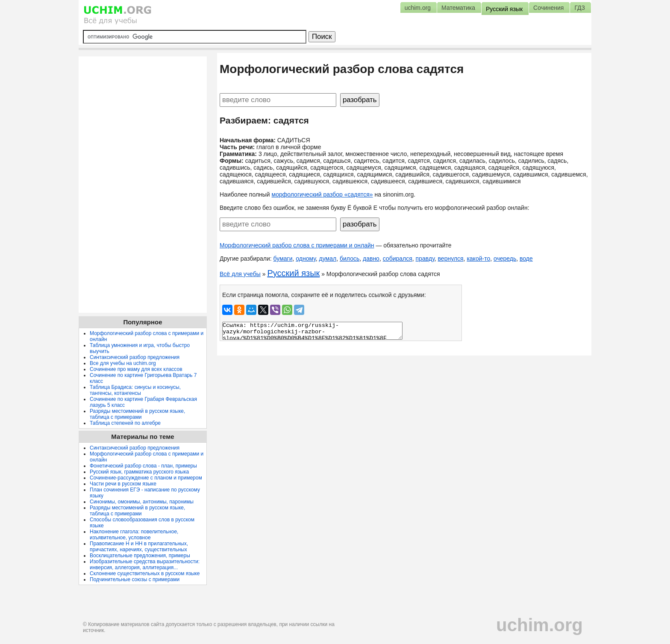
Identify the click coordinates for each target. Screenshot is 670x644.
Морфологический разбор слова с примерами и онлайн (297, 245)
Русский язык (293, 273)
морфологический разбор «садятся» (322, 194)
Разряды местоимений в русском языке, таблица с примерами (137, 414)
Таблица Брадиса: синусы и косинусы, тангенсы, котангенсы (135, 390)
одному (306, 259)
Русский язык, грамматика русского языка (139, 472)
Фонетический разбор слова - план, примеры (143, 466)
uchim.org (539, 625)
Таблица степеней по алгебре (125, 423)
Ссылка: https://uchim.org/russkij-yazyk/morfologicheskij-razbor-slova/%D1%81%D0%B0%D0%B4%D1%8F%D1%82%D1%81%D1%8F (312, 331)
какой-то (478, 259)
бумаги (283, 259)
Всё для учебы (240, 274)
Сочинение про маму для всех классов (136, 369)
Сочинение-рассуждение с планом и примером (146, 478)
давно (371, 259)
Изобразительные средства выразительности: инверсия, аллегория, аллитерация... (145, 565)
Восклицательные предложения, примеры (140, 556)
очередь (505, 259)
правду (425, 259)
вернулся (451, 259)
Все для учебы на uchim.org (123, 363)
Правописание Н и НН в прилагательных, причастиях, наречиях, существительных (139, 547)
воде (526, 259)
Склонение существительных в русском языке (145, 573)
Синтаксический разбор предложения (135, 357)
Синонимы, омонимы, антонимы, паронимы (142, 502)
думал (328, 259)
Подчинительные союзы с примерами (135, 579)
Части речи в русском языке (123, 484)
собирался (398, 259)
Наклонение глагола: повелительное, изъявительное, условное (134, 535)
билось (350, 259)
